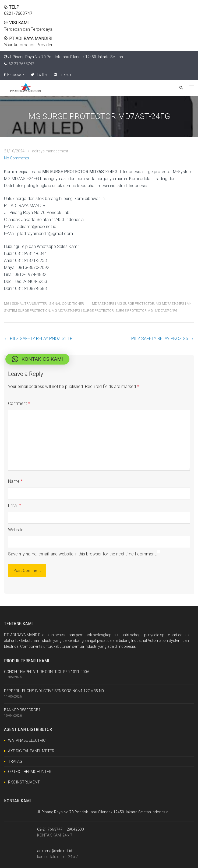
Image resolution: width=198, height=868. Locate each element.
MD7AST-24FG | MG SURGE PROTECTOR (123, 304)
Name (15, 481)
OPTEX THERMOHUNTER (30, 772)
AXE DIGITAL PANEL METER (31, 751)
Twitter (39, 75)
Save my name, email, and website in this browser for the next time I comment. (82, 554)
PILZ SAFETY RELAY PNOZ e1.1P (41, 339)
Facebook (14, 75)
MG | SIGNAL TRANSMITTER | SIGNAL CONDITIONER (44, 304)
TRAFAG (15, 761)
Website (16, 530)
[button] (37, 359)
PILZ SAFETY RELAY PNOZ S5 (160, 339)
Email (15, 505)
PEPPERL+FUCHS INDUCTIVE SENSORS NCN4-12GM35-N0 (54, 691)
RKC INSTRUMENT (24, 782)
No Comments (17, 158)
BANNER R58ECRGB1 (22, 710)
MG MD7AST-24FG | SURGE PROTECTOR (83, 311)
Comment (19, 403)
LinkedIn (63, 75)
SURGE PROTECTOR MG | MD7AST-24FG (146, 311)
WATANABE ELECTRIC (27, 740)
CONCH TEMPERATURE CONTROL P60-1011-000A (47, 672)
